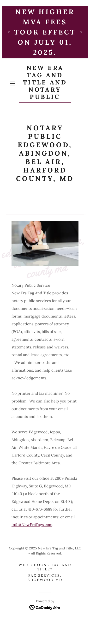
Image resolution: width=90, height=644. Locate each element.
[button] (13, 83)
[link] (45, 83)
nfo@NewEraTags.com (33, 525)
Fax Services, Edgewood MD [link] (45, 578)
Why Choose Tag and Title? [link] (45, 567)
